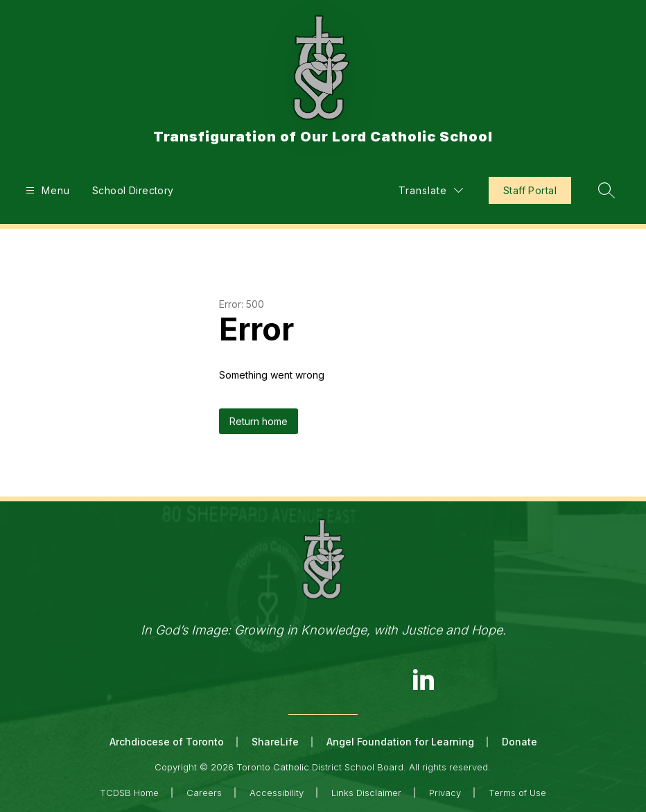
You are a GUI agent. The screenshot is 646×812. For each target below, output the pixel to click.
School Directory (133, 190)
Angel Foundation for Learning (400, 742)
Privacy (445, 793)
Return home (259, 421)
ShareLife (275, 742)
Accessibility (277, 793)
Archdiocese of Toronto (167, 742)
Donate (520, 742)
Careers (204, 793)
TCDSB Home (129, 793)
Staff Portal (530, 190)
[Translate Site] (431, 190)
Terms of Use (517, 793)
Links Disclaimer (366, 793)
